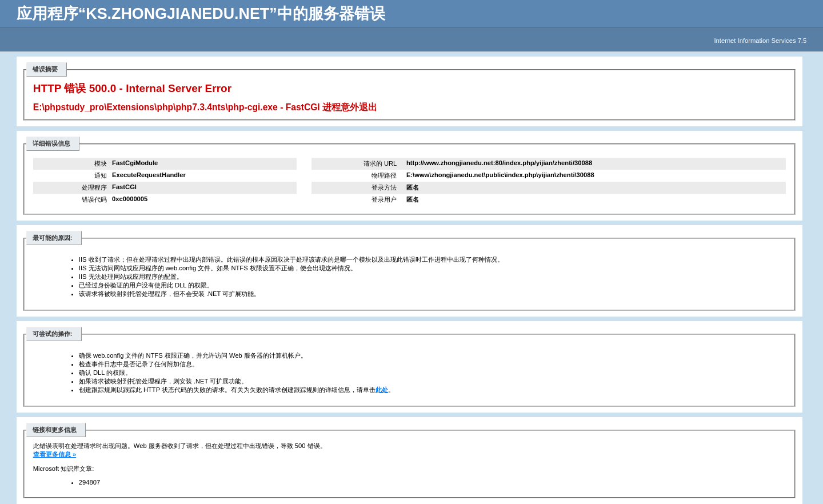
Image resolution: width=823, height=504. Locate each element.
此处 (382, 390)
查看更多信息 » (55, 454)
